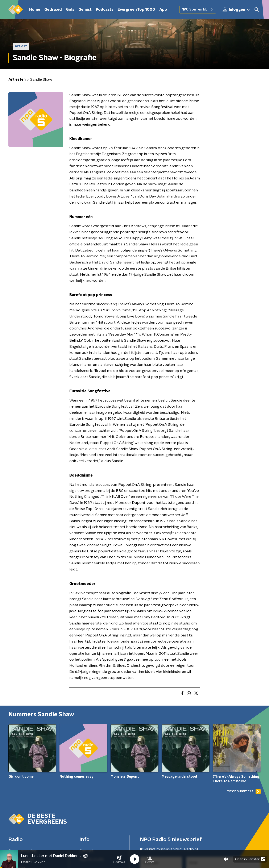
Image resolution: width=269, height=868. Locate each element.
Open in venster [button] (250, 859)
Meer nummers (244, 792)
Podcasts (105, 10)
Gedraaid (53, 10)
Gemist (85, 10)
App (163, 10)
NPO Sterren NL (198, 9)
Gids (70, 10)
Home (35, 10)
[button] (119, 859)
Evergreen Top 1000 (136, 10)
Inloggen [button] (236, 10)
